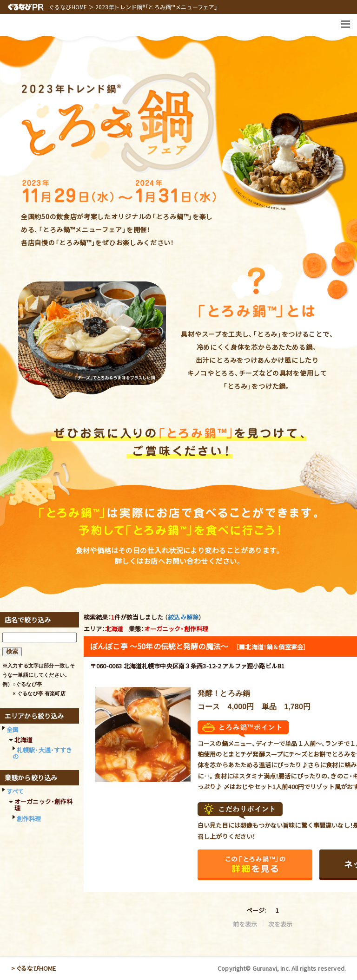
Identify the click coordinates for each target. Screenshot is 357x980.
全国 (13, 729)
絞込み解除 (183, 617)
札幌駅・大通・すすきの (43, 753)
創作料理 (29, 819)
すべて (15, 791)
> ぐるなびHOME (34, 968)
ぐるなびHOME (68, 7)
